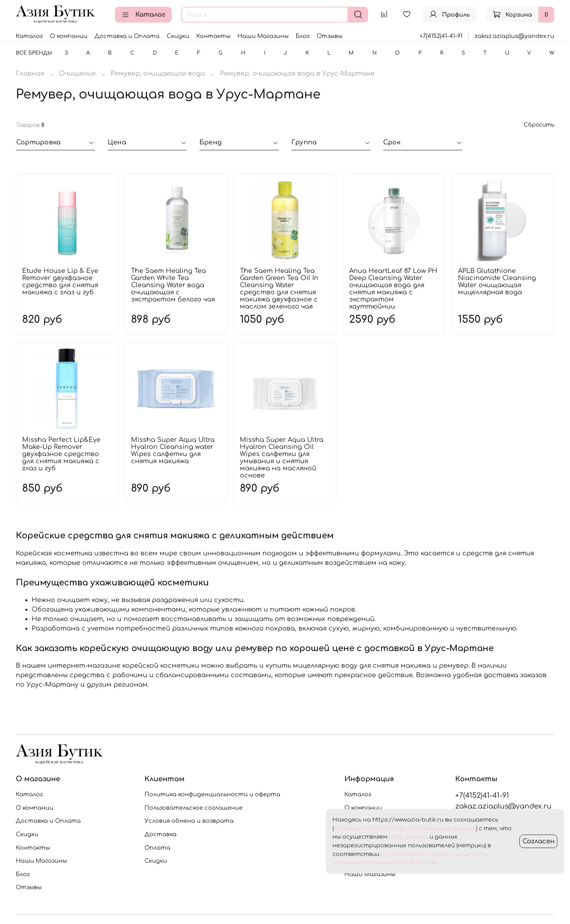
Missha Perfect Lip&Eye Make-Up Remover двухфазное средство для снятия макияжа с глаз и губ (61, 454)
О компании (69, 36)
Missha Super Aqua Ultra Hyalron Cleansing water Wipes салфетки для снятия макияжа (173, 451)
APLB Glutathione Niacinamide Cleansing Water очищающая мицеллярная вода (497, 282)
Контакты (213, 36)
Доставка (161, 834)
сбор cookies (408, 837)
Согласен (539, 841)
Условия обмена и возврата (189, 821)
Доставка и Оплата (127, 36)
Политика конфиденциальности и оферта (212, 794)
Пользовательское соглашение (194, 808)
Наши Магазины (263, 36)
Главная (30, 74)
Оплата (157, 848)
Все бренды (34, 53)
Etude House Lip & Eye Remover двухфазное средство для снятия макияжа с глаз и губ (60, 282)
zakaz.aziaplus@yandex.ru (514, 36)
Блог (303, 36)
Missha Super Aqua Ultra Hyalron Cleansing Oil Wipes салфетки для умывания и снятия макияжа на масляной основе (282, 458)
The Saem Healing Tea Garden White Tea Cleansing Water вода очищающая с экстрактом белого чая (173, 285)
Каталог (143, 15)
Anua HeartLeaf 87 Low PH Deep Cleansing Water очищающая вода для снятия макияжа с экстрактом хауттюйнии (393, 289)
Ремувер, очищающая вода (158, 74)
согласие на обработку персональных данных (405, 828)
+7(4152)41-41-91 (441, 36)
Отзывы (330, 36)
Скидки (178, 36)
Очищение (77, 74)
